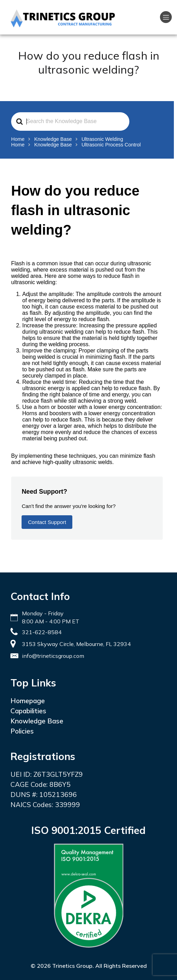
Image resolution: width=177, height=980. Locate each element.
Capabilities (28, 711)
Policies (22, 731)
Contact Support (47, 522)
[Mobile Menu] (166, 17)
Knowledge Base (37, 721)
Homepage (28, 701)
